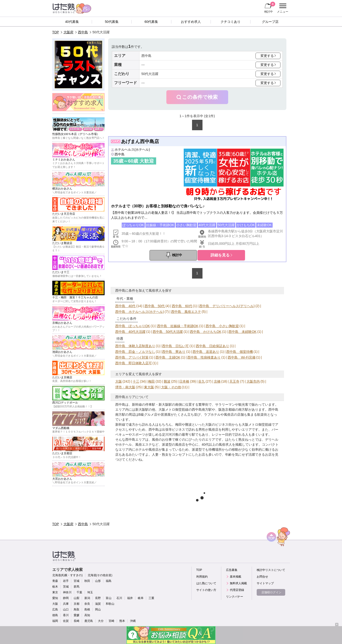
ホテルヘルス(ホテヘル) (132, 150)
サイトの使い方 (206, 590)
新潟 (87, 598)
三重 (151, 598)
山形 (98, 581)
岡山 (98, 609)
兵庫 (66, 604)
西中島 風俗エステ (186, 312)
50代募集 (112, 22)
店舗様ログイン (271, 592)
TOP (56, 32)
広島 (55, 609)
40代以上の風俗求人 (217, 444)
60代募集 (151, 22)
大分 (101, 621)
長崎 (77, 621)
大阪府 (68, 32)
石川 (119, 598)
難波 (167, 381)
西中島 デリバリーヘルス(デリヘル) (227, 306)
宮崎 (111, 621)
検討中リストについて (271, 570)
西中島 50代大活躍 (168, 332)
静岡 (66, 598)
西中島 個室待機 (240, 352)
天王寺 (234, 381)
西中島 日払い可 (175, 346)
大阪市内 (253, 381)
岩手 (66, 581)
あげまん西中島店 (140, 141)
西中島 (83, 32)
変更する (267, 56)
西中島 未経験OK (242, 332)
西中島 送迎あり (206, 352)
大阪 (119, 381)
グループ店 (270, 22)
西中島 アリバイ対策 (132, 357)
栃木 (55, 587)
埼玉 (90, 592)
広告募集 (232, 570)
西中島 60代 (182, 306)
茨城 (66, 587)
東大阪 (149, 387)
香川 (66, 615)
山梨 (77, 598)
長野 (98, 598)
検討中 (270, 7)
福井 (130, 598)
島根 (87, 609)
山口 (66, 609)
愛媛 (77, 615)
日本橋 (184, 381)
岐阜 (141, 598)
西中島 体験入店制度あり (135, 346)
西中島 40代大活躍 (130, 332)
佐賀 (66, 621)
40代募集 (72, 22)
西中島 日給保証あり (212, 346)
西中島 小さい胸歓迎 (222, 326)
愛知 (55, 598)
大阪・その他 (171, 387)
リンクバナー (235, 597)
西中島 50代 (155, 306)
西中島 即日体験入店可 (134, 363)
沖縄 (133, 621)
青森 (55, 581)
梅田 (151, 381)
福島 (109, 581)
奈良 (87, 604)
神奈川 (67, 592)
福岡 (55, 621)
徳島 (55, 615)
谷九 (202, 381)
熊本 (122, 621)
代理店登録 (237, 590)
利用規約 (202, 577)
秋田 (87, 581)
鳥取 (77, 609)
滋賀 (98, 604)
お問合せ (262, 577)
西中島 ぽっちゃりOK (133, 326)
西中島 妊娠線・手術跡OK (178, 326)
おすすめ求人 (191, 22)
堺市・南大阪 (125, 387)
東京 (55, 592)
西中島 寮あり (174, 352)
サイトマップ (265, 583)
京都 (77, 604)
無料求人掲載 (238, 583)
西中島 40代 (125, 306)
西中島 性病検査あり (204, 357)
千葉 (79, 592)
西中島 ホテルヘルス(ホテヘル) (140, 312)
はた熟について (206, 583)
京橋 (217, 381)
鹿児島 (89, 621)
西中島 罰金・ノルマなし (135, 352)
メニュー (282, 8)
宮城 (77, 581)
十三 (136, 381)
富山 (109, 598)
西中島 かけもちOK (206, 332)
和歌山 (110, 604)
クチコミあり (231, 22)
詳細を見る (220, 255)
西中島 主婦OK (168, 357)
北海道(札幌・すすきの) (67, 575)
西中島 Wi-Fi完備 (242, 357)
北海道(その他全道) (100, 575)
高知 (87, 615)
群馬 (77, 587)
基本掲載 (236, 577)
